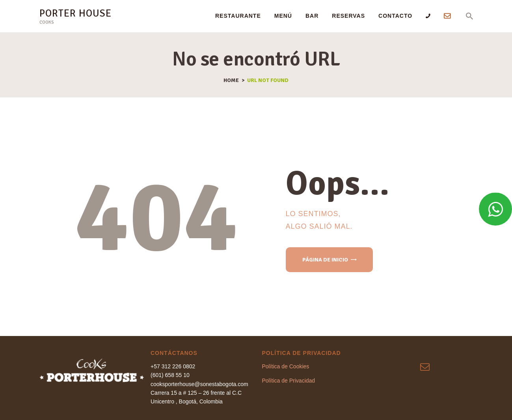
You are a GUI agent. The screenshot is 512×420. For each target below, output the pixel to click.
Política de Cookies (286, 366)
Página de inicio (325, 260)
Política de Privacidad (289, 381)
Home (231, 80)
